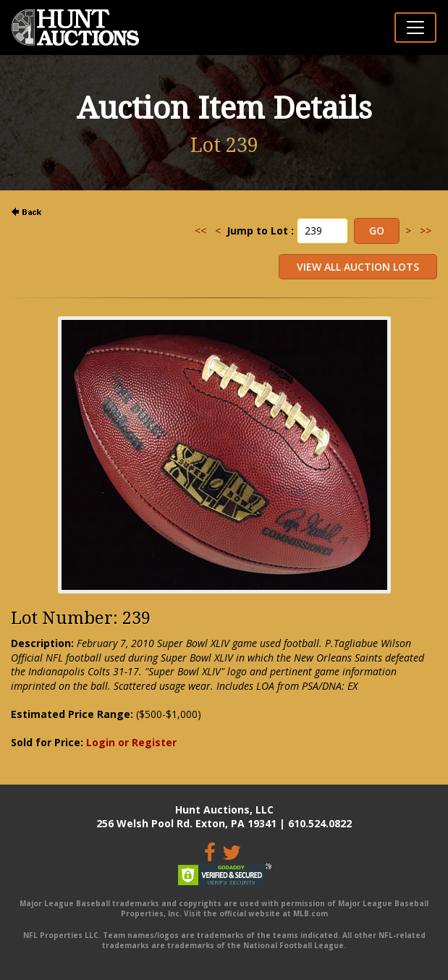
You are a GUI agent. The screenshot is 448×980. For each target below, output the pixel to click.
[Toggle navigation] (415, 28)
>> (426, 231)
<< (200, 231)
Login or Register (131, 742)
